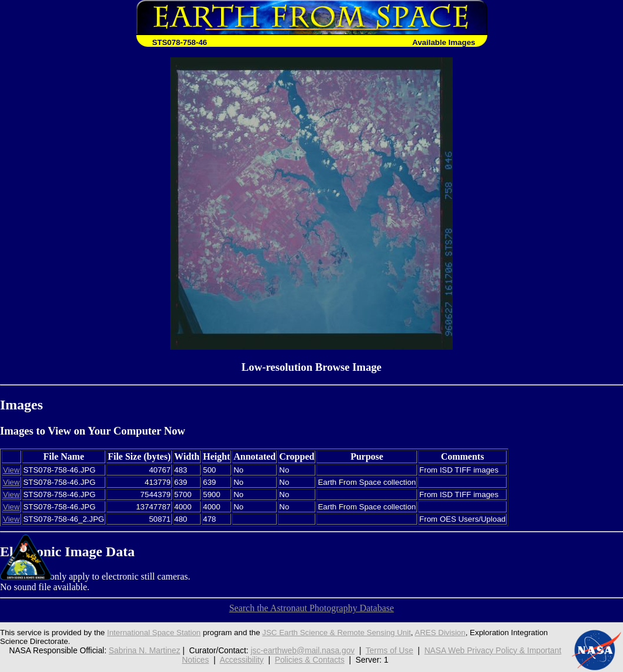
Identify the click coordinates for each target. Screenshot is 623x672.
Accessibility (241, 660)
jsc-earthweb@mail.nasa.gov (302, 650)
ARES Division (440, 633)
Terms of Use (389, 650)
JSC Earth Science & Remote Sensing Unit (336, 633)
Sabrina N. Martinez (144, 650)
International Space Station (154, 633)
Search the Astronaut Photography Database (312, 608)
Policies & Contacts (310, 660)
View (11, 470)
